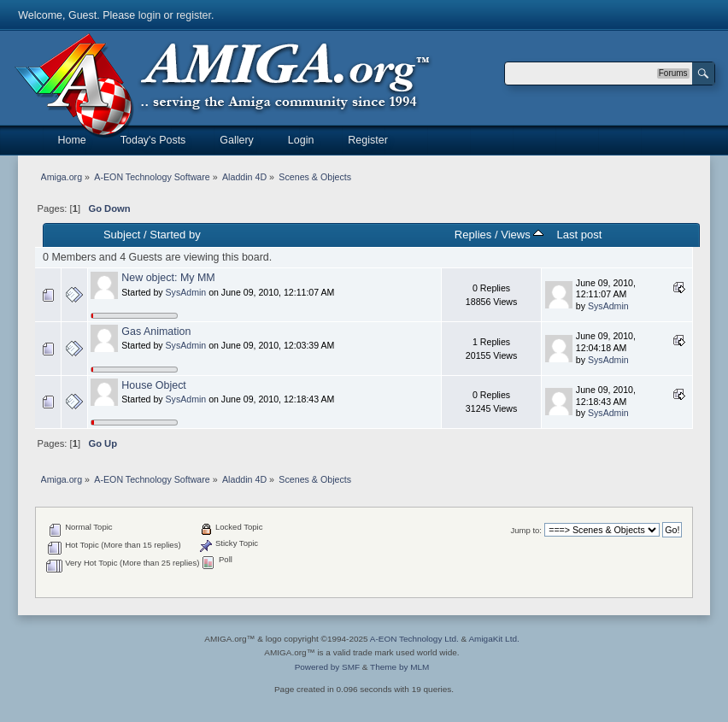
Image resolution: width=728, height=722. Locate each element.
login (150, 15)
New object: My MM (168, 278)
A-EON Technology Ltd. (414, 639)
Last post (579, 235)
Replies (473, 235)
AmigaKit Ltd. (493, 639)
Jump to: (526, 530)
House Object (154, 385)
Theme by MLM (399, 667)
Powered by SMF (327, 667)
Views (522, 235)
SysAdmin (186, 292)
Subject (122, 235)
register (194, 15)
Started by (175, 235)
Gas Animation (156, 332)
